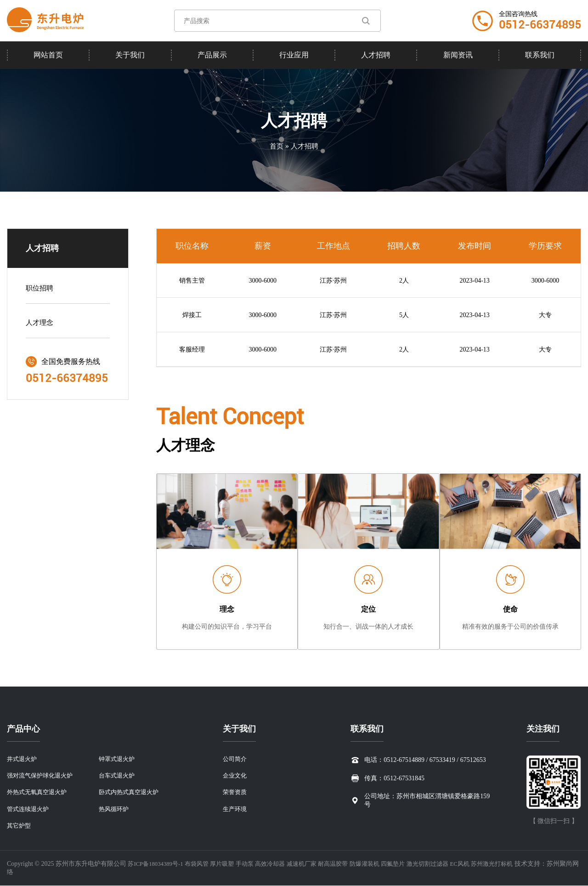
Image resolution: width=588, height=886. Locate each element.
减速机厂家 (315, 864)
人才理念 (40, 324)
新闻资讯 (458, 55)
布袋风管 (203, 864)
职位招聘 (40, 290)
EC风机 (485, 864)
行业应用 (294, 55)
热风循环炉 (115, 808)
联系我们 (540, 55)
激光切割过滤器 (450, 864)
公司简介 (233, 756)
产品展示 (212, 55)
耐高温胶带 (349, 864)
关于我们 (130, 55)
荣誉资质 (233, 791)
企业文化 (233, 773)
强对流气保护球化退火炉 (42, 773)
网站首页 (48, 55)
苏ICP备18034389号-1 (158, 864)
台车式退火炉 (118, 773)
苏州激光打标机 (520, 864)
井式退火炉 (23, 756)
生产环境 (233, 808)
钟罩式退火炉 (118, 756)
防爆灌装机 (383, 864)
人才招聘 (376, 55)
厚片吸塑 (230, 864)
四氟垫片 (413, 864)
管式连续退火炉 (29, 808)
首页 (276, 146)
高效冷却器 (282, 864)
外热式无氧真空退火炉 (39, 791)
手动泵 (254, 864)
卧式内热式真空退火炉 (131, 791)
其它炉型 (20, 826)
